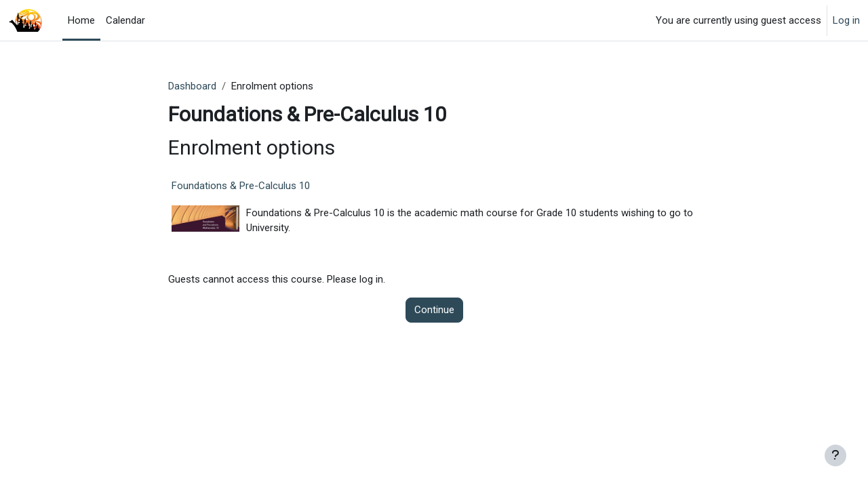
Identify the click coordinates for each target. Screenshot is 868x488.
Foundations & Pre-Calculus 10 (241, 186)
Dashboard (192, 86)
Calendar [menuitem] (125, 20)
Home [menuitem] (81, 20)
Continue (434, 310)
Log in (846, 20)
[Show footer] (835, 455)
